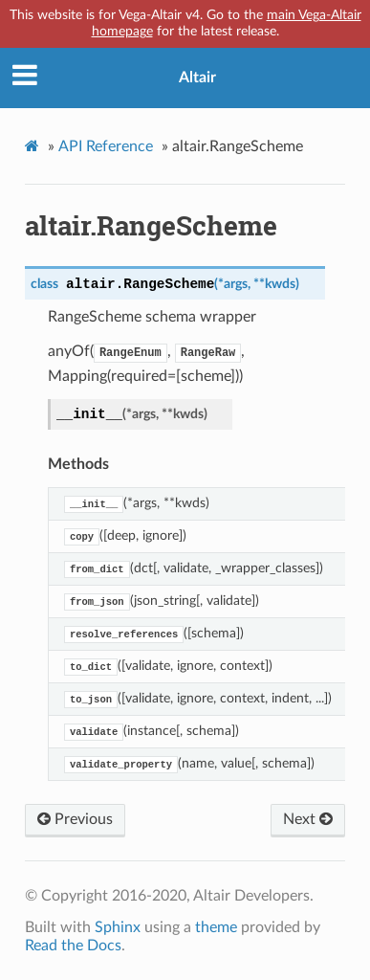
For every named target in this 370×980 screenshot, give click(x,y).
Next (308, 819)
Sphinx (118, 927)
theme (216, 927)
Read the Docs (73, 946)
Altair (197, 78)
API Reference (106, 146)
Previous (75, 819)
